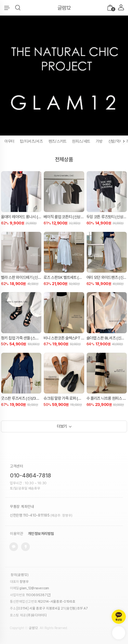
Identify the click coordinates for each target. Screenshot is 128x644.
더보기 (62, 426)
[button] (18, 8)
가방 (99, 141)
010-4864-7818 (30, 475)
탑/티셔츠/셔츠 (31, 141)
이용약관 (16, 534)
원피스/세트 (81, 141)
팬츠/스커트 (57, 141)
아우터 (9, 141)
